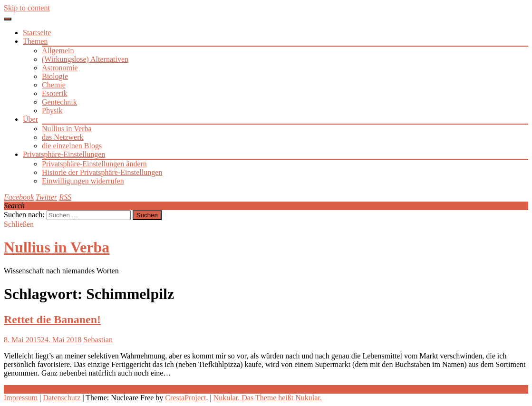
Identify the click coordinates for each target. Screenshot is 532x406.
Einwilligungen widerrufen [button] (83, 181)
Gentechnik (59, 102)
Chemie (54, 85)
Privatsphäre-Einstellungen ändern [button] (94, 164)
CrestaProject (185, 398)
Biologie (55, 76)
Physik (52, 111)
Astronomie (60, 68)
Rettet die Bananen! (52, 319)
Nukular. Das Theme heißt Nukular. (268, 398)
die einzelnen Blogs (72, 146)
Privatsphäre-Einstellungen (64, 154)
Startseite (37, 33)
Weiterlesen (22, 389)
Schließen (19, 224)
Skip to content (27, 8)
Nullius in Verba (67, 129)
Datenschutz (62, 398)
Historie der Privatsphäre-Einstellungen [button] (102, 172)
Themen (35, 41)
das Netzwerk (63, 137)
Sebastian (98, 340)
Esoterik (54, 93)
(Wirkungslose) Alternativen (85, 59)
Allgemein (58, 51)
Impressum (21, 398)
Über (30, 119)
